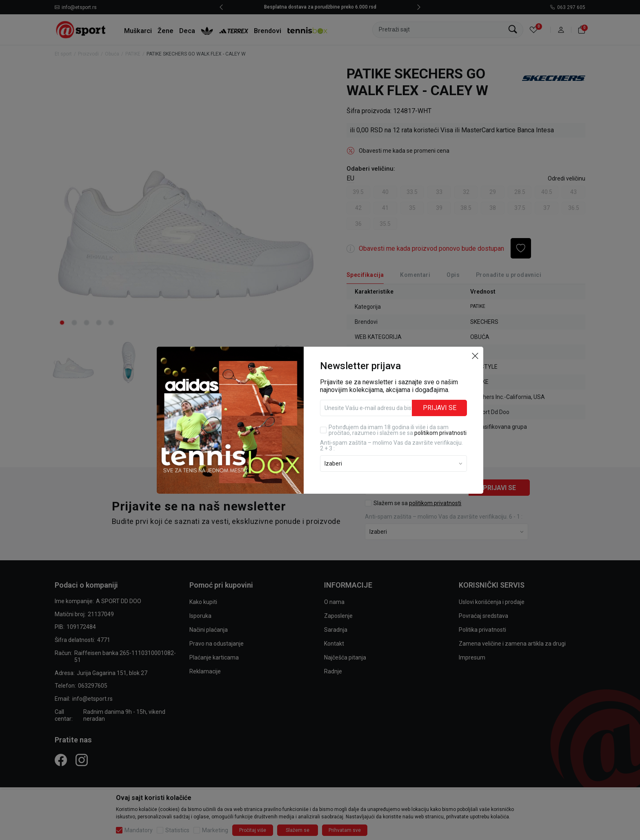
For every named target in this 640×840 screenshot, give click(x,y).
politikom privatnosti (440, 433)
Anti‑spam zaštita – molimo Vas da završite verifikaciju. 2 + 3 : (391, 446)
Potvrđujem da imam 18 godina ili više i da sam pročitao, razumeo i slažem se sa (398, 430)
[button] (475, 356)
